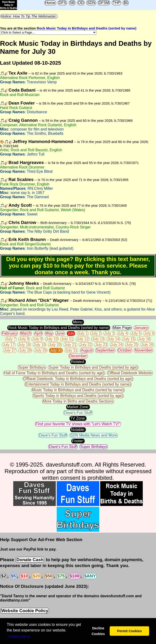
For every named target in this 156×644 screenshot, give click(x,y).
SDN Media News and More (94, 435)
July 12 (83, 339)
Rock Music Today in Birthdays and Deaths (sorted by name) (87, 28)
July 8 (24, 339)
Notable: (78, 430)
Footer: (78, 441)
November (143, 350)
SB (72, 3)
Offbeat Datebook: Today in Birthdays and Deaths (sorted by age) (78, 379)
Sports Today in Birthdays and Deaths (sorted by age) (78, 396)
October (125, 350)
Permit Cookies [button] (129, 631)
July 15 (129, 339)
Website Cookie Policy (25, 611)
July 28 (25, 350)
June (60, 333)
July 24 (117, 345)
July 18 (24, 345)
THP (117, 3)
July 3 (109, 333)
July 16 (144, 339)
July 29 (41, 350)
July (71, 333)
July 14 (113, 339)
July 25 (132, 345)
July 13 (98, 339)
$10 (24, 576)
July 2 (96, 333)
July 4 (123, 333)
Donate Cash (30, 560)
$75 (61, 576)
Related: (78, 362)
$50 (49, 576)
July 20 (55, 345)
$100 (74, 576)
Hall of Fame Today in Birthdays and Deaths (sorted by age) (54, 373)
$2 (4, 576)
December (78, 356)
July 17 (9, 345)
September (105, 350)
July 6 (149, 333)
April (38, 333)
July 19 (40, 345)
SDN (91, 3)
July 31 (71, 350)
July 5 (136, 333)
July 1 (83, 333)
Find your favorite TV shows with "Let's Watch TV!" (78, 424)
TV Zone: (78, 418)
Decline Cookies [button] (98, 631)
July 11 (67, 339)
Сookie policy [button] (19, 637)
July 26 (147, 345)
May (49, 333)
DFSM (104, 3)
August (87, 350)
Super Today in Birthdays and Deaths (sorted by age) (93, 367)
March (26, 333)
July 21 (70, 345)
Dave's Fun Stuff (78, 413)
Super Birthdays (32, 367)
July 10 (52, 339)
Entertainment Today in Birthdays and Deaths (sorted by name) (78, 384)
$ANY (90, 576)
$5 (126, 3)
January (141, 328)
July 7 (11, 339)
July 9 (37, 339)
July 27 (10, 350)
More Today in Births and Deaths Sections (78, 401)
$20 (37, 576)
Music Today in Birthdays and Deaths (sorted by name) (78, 390)
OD (81, 3)
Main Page (122, 328)
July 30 (56, 350)
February (9, 333)
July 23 (101, 345)
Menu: (78, 322)
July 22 (86, 345)
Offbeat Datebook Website (130, 373)
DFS (62, 3)
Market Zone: (78, 407)
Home (50, 3)
